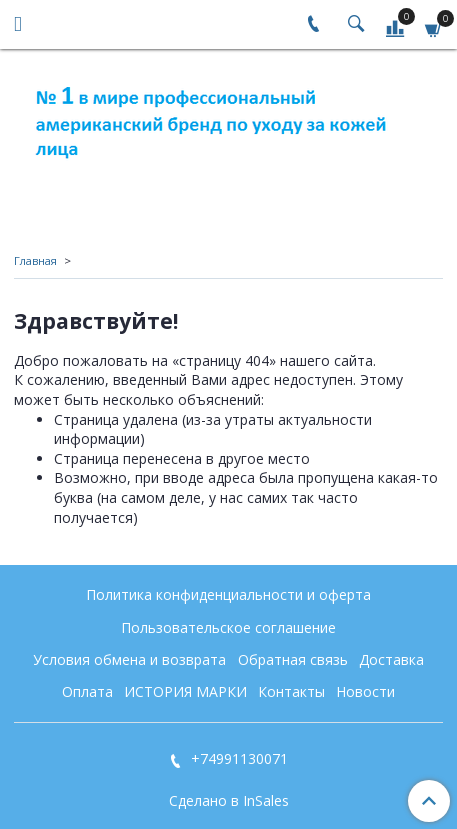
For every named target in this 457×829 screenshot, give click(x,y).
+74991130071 (237, 758)
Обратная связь (293, 659)
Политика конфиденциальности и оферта (228, 594)
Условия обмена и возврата (129, 659)
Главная (35, 260)
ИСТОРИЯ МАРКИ (185, 691)
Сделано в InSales (229, 801)
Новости (365, 691)
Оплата (87, 691)
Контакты (291, 691)
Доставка (391, 659)
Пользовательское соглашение (228, 627)
